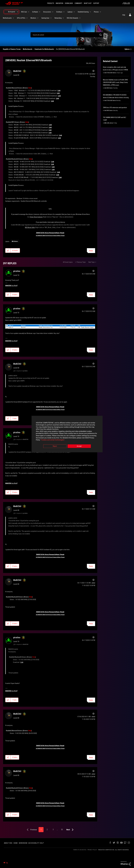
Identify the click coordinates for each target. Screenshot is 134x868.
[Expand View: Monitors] (38, 18)
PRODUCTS (51, 3)
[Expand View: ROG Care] (29, 12)
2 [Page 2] (47, 830)
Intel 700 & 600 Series (110, 73)
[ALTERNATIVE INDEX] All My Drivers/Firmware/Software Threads (50, 236)
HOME (16, 843)
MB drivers (15, 241)
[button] (8, 250)
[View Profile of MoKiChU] (17, 71)
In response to (21, 371)
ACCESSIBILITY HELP (36, 843)
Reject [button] (55, 446)
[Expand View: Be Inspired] (18, 12)
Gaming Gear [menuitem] (45, 18)
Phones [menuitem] (96, 12)
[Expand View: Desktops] (64, 12)
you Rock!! (11, 285)
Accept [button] (79, 446)
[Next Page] (70, 830)
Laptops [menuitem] (70, 12)
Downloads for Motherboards (44, 49)
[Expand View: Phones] (100, 12)
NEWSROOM (23, 843)
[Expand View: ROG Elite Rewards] (80, 18)
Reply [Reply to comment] (91, 295)
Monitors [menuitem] (33, 18)
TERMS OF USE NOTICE (80, 850)
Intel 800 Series (108, 88)
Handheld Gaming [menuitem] (83, 12)
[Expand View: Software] (40, 12)
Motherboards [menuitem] (7, 18)
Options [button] (127, 49)
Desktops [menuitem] (59, 12)
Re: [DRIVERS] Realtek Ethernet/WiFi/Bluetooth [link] (70, 49)
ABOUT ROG (8, 843)
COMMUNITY (78, 3)
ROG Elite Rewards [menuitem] (73, 18)
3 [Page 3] (53, 830)
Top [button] (7, 863)
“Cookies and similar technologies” (53, 440)
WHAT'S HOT (88, 3)
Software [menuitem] (35, 12)
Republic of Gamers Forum (12, 49)
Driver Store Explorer (36, 217)
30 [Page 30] (62, 830)
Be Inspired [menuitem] (12, 12)
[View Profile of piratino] (17, 271)
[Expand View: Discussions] (53, 12)
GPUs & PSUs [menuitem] (21, 18)
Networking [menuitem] (58, 18)
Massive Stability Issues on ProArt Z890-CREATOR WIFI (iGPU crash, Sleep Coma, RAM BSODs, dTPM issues (116, 82)
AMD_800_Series (109, 123)
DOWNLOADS (69, 3)
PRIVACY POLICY (92, 850)
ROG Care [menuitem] (24, 12)
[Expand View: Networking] (63, 18)
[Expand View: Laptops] (74, 12)
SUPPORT (96, 3)
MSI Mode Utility (30, 227)
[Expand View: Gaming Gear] (51, 18)
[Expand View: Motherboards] (13, 18)
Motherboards (28, 49)
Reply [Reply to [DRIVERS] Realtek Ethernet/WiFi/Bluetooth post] (91, 251)
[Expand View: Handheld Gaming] (90, 12)
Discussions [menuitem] (47, 12)
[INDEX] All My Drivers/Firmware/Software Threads (50, 233)
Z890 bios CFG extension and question (115, 108)
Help (124, 15)
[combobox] (67, 35)
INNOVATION (59, 3)
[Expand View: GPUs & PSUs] (27, 18)
